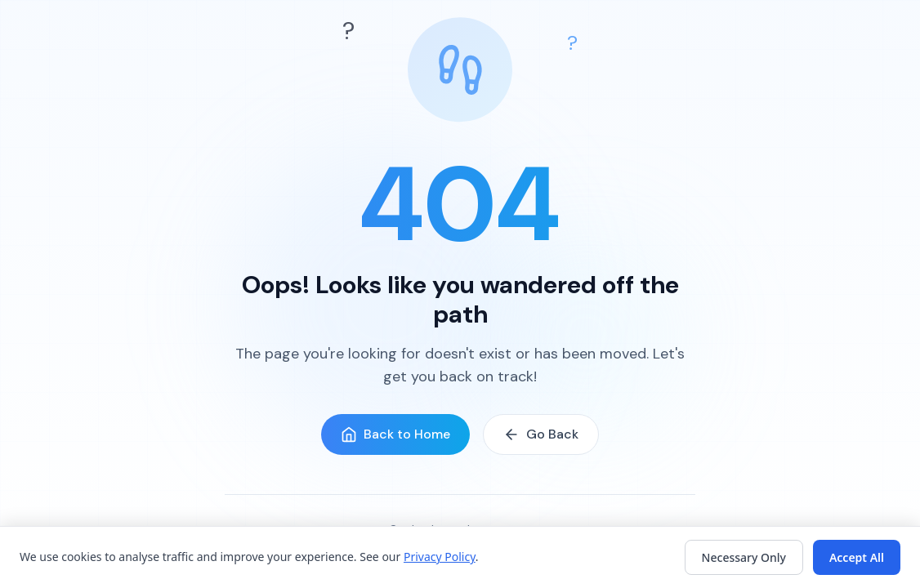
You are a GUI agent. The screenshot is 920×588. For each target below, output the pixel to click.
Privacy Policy (440, 557)
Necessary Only (744, 557)
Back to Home (395, 434)
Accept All (857, 557)
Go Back (541, 434)
